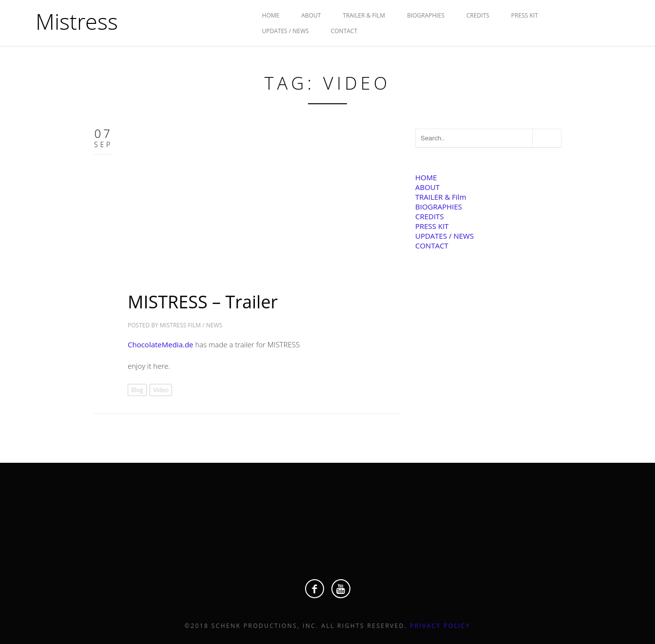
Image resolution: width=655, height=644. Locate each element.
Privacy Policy (440, 626)
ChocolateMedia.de (161, 344)
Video (161, 390)
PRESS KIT (525, 15)
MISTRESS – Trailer (203, 302)
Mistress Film (180, 325)
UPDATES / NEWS (286, 31)
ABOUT (311, 15)
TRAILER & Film (364, 15)
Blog (137, 390)
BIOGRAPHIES (426, 15)
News (214, 325)
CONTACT (344, 31)
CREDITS (478, 15)
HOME (271, 15)
